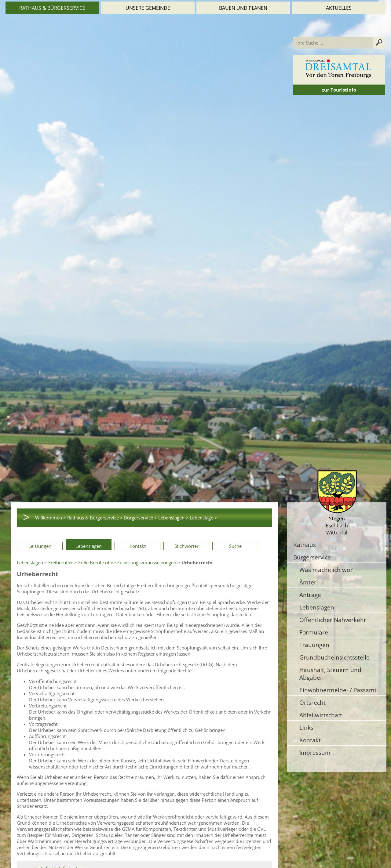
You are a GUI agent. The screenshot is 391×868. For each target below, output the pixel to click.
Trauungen (314, 645)
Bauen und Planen (243, 8)
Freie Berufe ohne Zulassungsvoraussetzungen (127, 562)
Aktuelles (339, 8)
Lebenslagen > (173, 518)
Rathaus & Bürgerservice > (95, 518)
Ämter (308, 582)
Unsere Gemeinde (148, 8)
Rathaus (305, 545)
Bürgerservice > (141, 518)
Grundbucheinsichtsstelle (334, 657)
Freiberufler (61, 562)
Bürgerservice (312, 557)
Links (306, 727)
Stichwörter (186, 546)
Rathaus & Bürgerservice (52, 8)
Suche (235, 546)
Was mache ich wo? (326, 570)
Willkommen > (51, 518)
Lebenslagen (89, 546)
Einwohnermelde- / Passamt (338, 690)
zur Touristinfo (339, 90)
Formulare (314, 632)
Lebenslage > (203, 518)
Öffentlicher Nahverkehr (333, 620)
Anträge (310, 595)
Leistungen (40, 546)
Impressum (315, 752)
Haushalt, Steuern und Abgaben (330, 674)
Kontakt (138, 546)
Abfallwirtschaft (321, 715)
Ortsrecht (312, 702)
